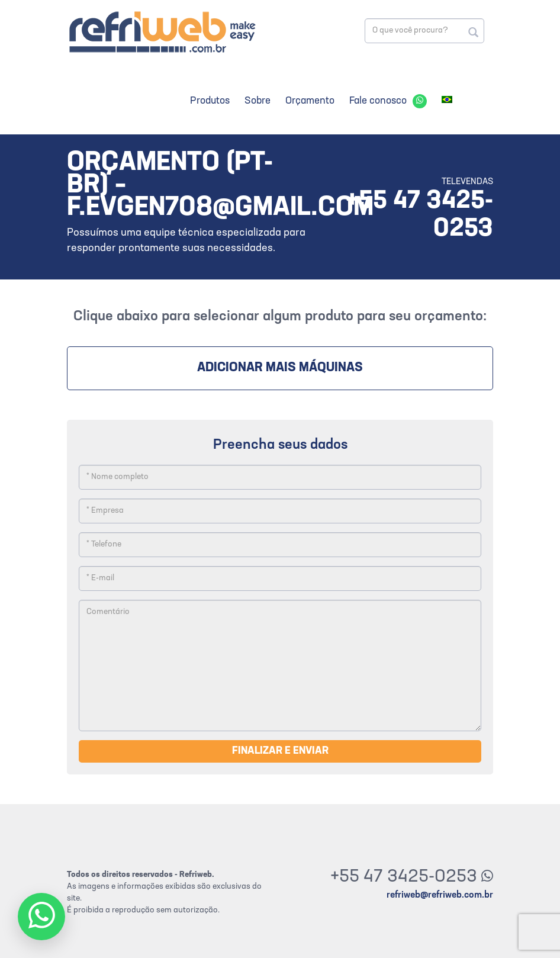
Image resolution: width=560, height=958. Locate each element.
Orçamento (310, 101)
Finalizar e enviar (280, 751)
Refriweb (162, 32)
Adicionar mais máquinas (280, 368)
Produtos (210, 101)
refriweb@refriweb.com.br (440, 895)
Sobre (258, 101)
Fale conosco (378, 101)
